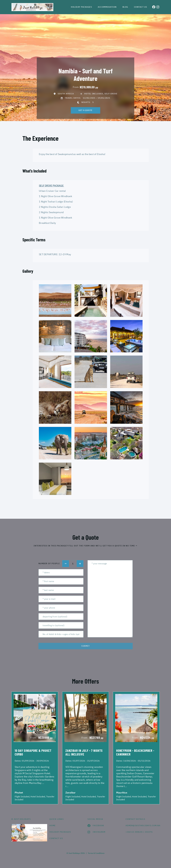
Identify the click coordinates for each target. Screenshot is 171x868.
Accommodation (107, 7)
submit (85, 646)
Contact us (141, 7)
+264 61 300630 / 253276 (139, 832)
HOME (53, 826)
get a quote (85, 110)
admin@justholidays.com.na (143, 826)
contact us (56, 838)
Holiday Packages (81, 7)
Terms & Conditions (96, 853)
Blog (125, 7)
